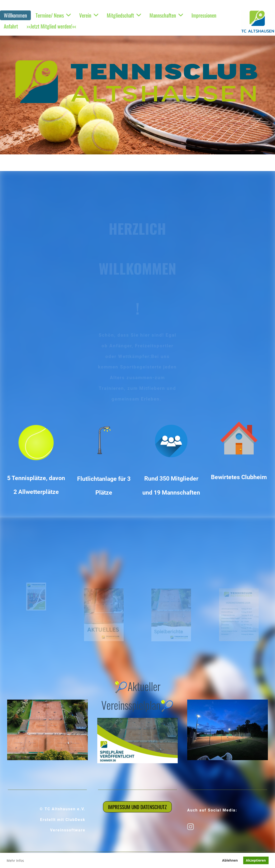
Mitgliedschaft (124, 15)
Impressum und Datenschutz (137, 807)
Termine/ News (53, 15)
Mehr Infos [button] (15, 861)
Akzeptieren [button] (256, 860)
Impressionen (204, 15)
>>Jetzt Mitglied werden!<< (51, 26)
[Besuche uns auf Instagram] (191, 827)
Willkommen (15, 15)
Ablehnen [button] (230, 860)
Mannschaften (166, 15)
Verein (89, 15)
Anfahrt (11, 26)
